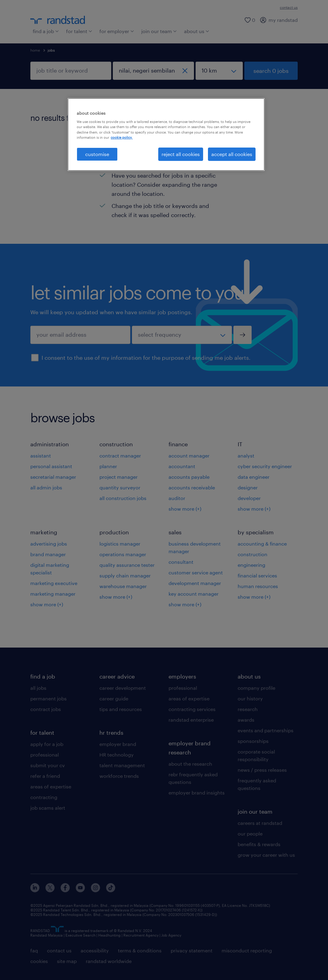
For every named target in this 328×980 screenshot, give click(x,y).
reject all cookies (181, 154)
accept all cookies (232, 154)
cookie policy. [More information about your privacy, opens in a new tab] (122, 137)
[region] (166, 134)
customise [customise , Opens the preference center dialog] (97, 154)
